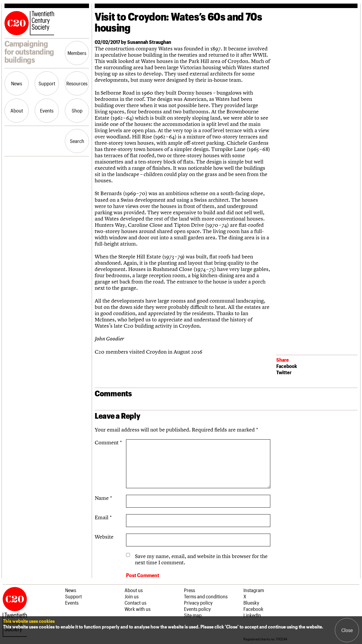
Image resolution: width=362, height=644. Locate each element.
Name (103, 498)
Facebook (287, 366)
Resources (77, 83)
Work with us (138, 609)
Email (103, 517)
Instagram (254, 590)
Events (47, 110)
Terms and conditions (206, 596)
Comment (108, 442)
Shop (77, 110)
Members (77, 53)
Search (77, 141)
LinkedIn (252, 615)
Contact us (135, 603)
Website (104, 537)
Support (47, 83)
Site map (193, 615)
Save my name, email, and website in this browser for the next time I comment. (201, 559)
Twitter (284, 372)
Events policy (197, 609)
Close (347, 630)
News (17, 83)
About (17, 110)
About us (134, 590)
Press (190, 590)
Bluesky (251, 603)
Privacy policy (198, 603)
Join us (132, 596)
